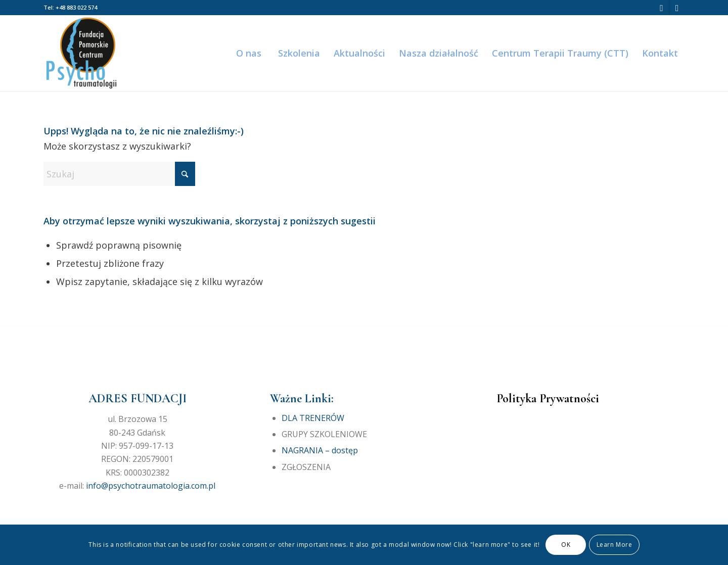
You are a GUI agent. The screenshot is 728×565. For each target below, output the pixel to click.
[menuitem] (248, 53)
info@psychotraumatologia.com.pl (151, 486)
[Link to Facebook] (662, 8)
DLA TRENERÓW (313, 418)
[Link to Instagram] (677, 8)
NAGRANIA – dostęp (320, 450)
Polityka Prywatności (548, 398)
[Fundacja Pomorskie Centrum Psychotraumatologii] (81, 53)
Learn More (615, 545)
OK (566, 545)
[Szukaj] (119, 174)
